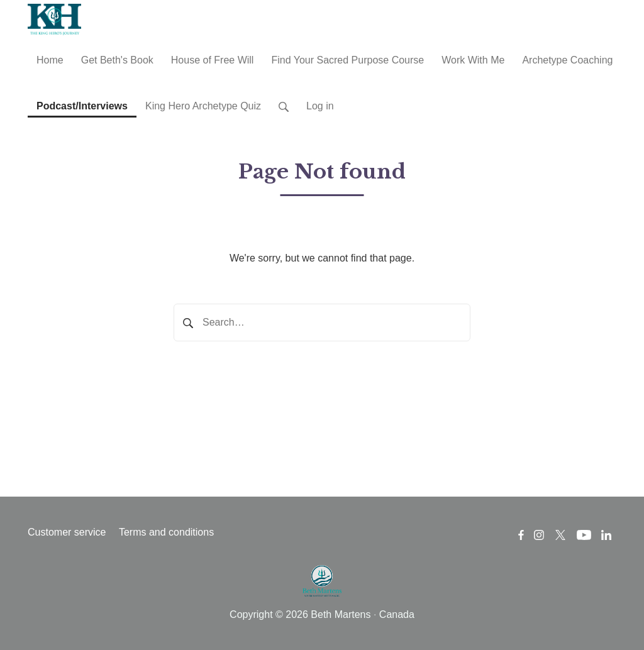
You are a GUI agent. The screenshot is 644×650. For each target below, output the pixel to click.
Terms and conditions (166, 532)
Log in (320, 106)
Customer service (67, 532)
